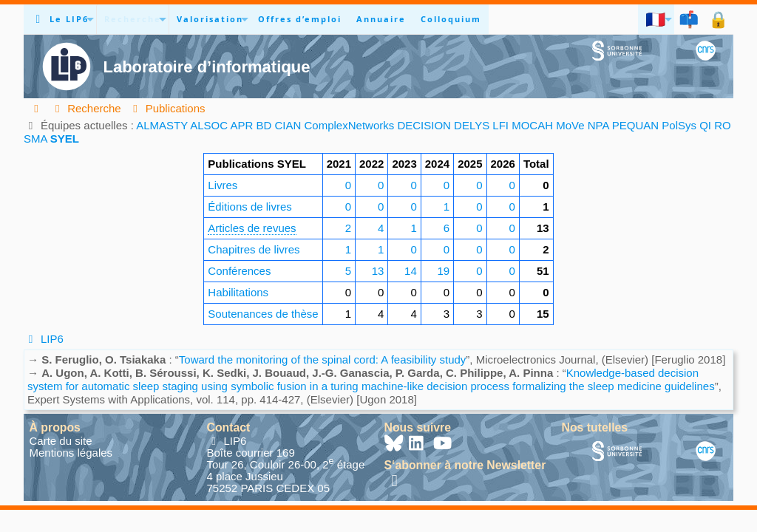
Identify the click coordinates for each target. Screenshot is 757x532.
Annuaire (381, 19)
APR (241, 125)
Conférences (239, 271)
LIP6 (44, 339)
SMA (35, 139)
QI (705, 125)
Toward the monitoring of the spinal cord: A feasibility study (323, 359)
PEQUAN (635, 125)
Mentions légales (71, 453)
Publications (167, 108)
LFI (500, 125)
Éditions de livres (249, 207)
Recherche (133, 19)
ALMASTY (162, 125)
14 (411, 271)
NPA (598, 125)
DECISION (424, 125)
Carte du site (61, 441)
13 (378, 271)
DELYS (472, 125)
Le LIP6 (69, 19)
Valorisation (210, 19)
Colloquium (451, 19)
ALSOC (209, 125)
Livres (223, 185)
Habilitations (238, 292)
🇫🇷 (656, 19)
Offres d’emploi (300, 19)
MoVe (570, 125)
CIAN (288, 125)
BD (264, 125)
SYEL (65, 139)
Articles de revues (252, 228)
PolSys (679, 125)
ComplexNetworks (350, 125)
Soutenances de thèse (263, 314)
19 (443, 271)
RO (723, 125)
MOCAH (532, 125)
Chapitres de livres (254, 249)
